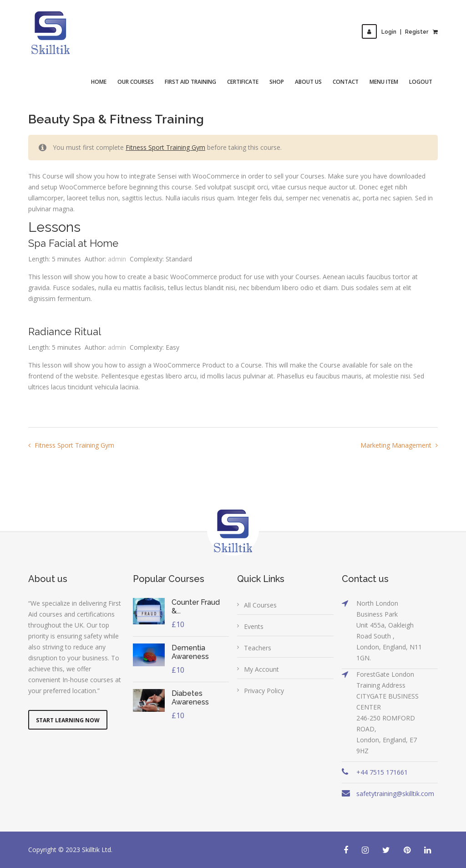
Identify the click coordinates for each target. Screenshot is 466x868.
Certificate (243, 82)
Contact (346, 82)
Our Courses (136, 82)
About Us (308, 82)
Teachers (258, 648)
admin (117, 259)
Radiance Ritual (65, 332)
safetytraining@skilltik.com (395, 794)
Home (99, 82)
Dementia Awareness (190, 652)
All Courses (260, 605)
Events (254, 626)
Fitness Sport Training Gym (165, 147)
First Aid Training (190, 82)
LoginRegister (395, 32)
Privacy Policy (264, 691)
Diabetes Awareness (190, 698)
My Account (261, 669)
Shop (277, 82)
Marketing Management (397, 445)
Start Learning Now (68, 720)
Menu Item (384, 82)
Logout (421, 82)
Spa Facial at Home (73, 243)
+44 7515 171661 (382, 772)
